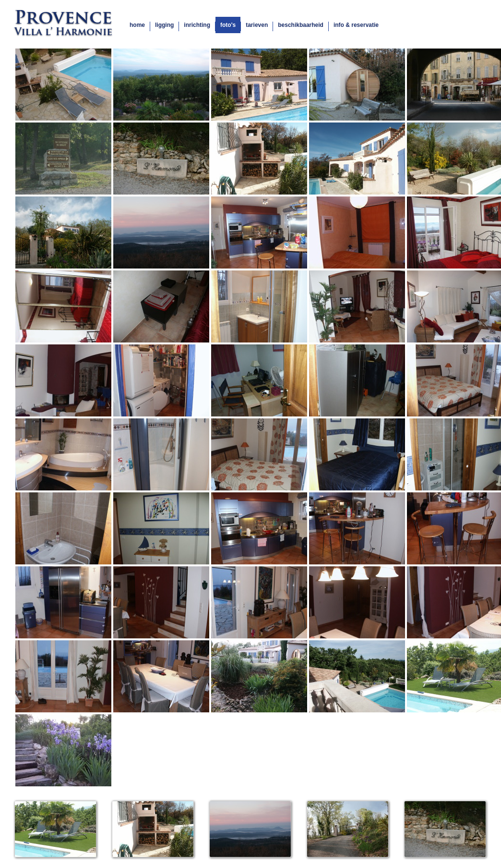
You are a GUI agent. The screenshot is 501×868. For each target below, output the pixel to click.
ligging (164, 25)
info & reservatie (356, 25)
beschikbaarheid (301, 25)
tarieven (257, 25)
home (137, 25)
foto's (228, 25)
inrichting (197, 25)
